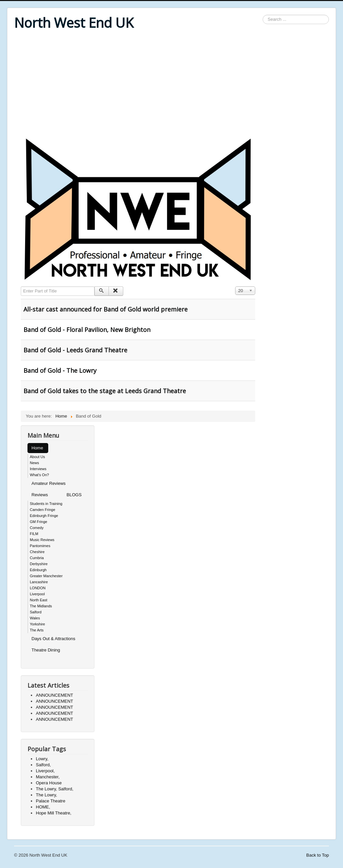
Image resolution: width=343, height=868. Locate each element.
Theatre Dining (46, 650)
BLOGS (74, 495)
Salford (36, 612)
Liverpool (37, 594)
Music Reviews (42, 540)
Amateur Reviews (49, 483)
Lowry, (42, 759)
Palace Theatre (51, 801)
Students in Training (46, 504)
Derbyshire (39, 564)
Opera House (49, 783)
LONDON (38, 588)
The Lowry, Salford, (55, 789)
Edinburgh (38, 570)
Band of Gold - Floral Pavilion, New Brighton (87, 330)
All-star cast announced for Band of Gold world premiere (106, 309)
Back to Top (318, 855)
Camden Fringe (43, 510)
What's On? (39, 475)
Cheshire (37, 552)
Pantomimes (40, 546)
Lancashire (39, 582)
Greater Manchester (46, 576)
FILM (34, 534)
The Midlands (41, 606)
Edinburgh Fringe (44, 516)
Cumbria (37, 558)
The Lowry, (46, 795)
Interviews (38, 469)
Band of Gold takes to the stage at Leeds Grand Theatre (105, 391)
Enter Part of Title (21, 287)
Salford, (43, 765)
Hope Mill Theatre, (54, 813)
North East (39, 600)
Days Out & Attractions (53, 639)
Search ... (263, 15)
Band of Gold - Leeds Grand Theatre (75, 350)
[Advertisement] (171, 84)
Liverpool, (45, 771)
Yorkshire (37, 624)
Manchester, (48, 777)
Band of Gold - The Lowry (60, 370)
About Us (37, 457)
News (35, 463)
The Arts (37, 630)
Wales (35, 618)
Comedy (37, 528)
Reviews (40, 495)
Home (37, 448)
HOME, (43, 807)
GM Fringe (39, 522)
